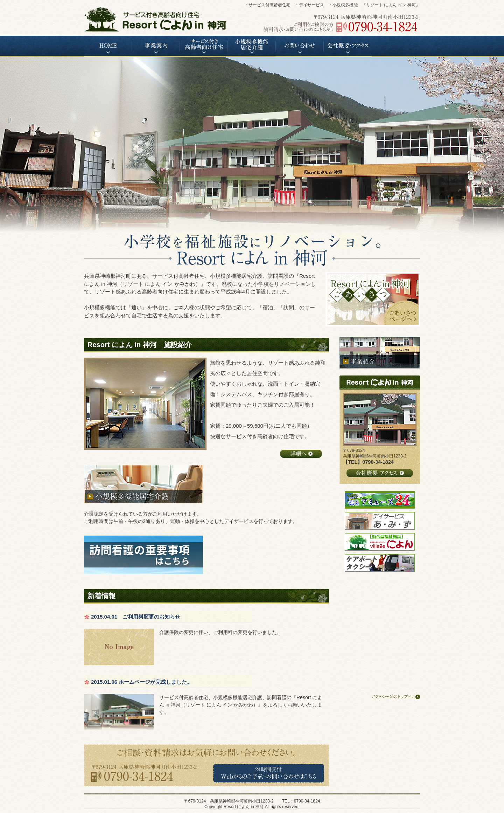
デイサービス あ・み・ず (380, 521)
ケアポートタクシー (380, 563)
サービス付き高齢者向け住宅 (204, 46)
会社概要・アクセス (348, 46)
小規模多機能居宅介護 (252, 46)
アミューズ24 (380, 500)
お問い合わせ (300, 46)
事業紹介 (380, 353)
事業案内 (156, 46)
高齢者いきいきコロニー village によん (380, 542)
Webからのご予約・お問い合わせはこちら (269, 773)
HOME (108, 46)
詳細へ (301, 454)
